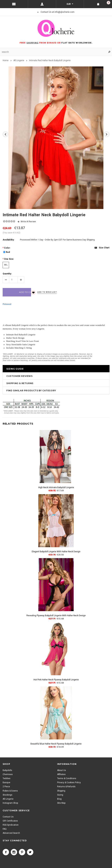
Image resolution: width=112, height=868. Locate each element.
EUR (69, 4)
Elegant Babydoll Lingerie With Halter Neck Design (56, 552)
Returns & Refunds (66, 787)
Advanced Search (11, 833)
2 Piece (6, 787)
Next (107, 134)
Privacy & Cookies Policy (69, 782)
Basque (6, 782)
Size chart (104, 248)
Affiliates (61, 774)
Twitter (30, 852)
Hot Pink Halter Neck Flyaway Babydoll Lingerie (56, 680)
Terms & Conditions (67, 778)
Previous (5, 134)
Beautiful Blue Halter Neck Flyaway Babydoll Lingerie (56, 744)
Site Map (61, 803)
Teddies (7, 778)
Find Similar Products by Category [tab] (31, 391)
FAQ (5, 829)
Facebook (6, 852)
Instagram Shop (10, 803)
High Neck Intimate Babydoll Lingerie (56, 487)
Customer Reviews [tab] (19, 376)
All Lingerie (19, 60)
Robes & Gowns (10, 791)
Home (6, 60)
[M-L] (6, 265)
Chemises (8, 774)
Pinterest (7, 304)
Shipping (61, 791)
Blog (59, 799)
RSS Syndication (11, 825)
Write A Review (28, 222)
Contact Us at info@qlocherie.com (57, 12)
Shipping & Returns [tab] (20, 383)
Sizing (60, 795)
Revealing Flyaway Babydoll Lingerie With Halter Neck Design (56, 616)
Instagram (14, 852)
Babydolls (7, 770)
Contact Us (8, 817)
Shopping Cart (108, 3)
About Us (62, 770)
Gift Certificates (10, 821)
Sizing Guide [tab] (15, 369)
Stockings (7, 795)
